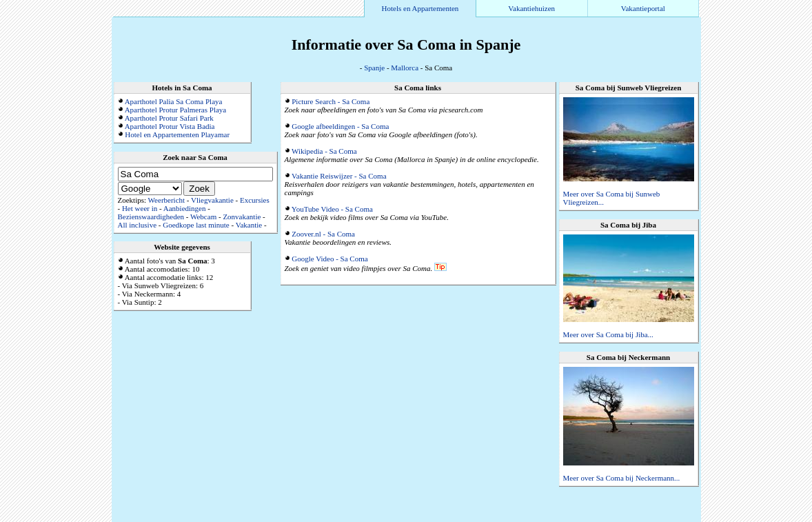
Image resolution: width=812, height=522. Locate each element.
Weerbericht (166, 200)
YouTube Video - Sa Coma (332, 209)
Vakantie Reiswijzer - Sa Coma (339, 176)
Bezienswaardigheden (151, 217)
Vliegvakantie (212, 200)
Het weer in (140, 208)
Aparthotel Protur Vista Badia (170, 126)
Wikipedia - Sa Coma (324, 151)
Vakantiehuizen (531, 8)
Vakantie (249, 225)
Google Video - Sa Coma (329, 259)
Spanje (374, 68)
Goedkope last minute (196, 225)
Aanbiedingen (185, 208)
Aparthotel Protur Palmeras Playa (176, 110)
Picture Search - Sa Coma (331, 101)
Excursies (255, 200)
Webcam (203, 217)
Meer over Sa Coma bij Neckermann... (622, 478)
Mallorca (405, 68)
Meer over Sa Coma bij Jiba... (608, 334)
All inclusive (138, 225)
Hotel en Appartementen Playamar (177, 134)
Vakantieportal (643, 8)
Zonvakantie (242, 217)
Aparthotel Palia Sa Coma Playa (174, 101)
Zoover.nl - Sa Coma (323, 234)
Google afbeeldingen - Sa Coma (340, 126)
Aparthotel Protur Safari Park (169, 118)
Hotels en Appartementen (420, 8)
